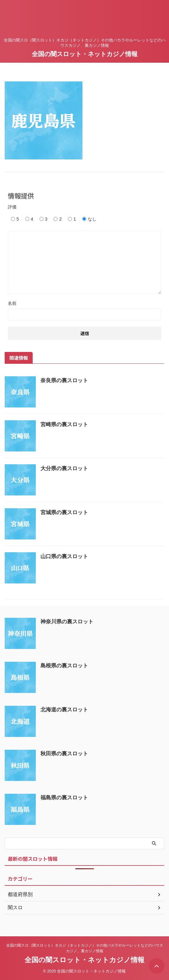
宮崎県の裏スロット (64, 424)
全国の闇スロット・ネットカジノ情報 (85, 54)
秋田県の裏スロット (64, 754)
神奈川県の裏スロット (67, 622)
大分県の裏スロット (64, 468)
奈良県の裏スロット (64, 380)
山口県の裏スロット (64, 556)
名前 (12, 303)
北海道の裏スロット (64, 710)
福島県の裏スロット (64, 798)
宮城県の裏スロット (64, 512)
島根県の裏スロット (64, 666)
